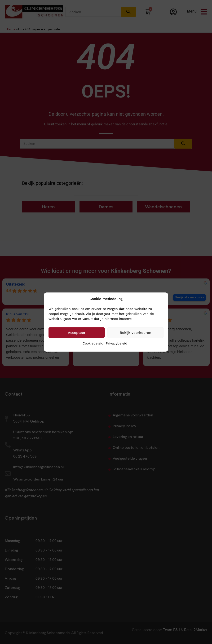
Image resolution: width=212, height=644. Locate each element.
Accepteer (77, 333)
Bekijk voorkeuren (135, 333)
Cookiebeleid (93, 343)
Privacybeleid (117, 343)
